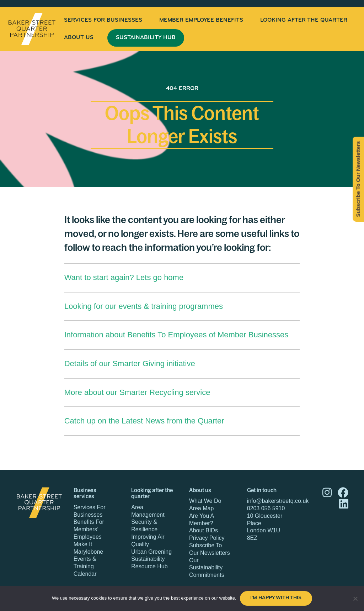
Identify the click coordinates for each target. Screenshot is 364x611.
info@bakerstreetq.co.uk (278, 501)
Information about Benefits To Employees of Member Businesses (176, 335)
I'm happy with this (276, 598)
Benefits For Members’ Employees (89, 529)
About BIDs (204, 530)
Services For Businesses (103, 20)
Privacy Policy (207, 538)
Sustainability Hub (146, 38)
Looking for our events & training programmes (144, 306)
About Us (79, 38)
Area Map (201, 508)
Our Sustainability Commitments (207, 568)
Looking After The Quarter (304, 20)
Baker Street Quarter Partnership (32, 29)
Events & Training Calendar (85, 566)
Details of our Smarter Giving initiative (130, 364)
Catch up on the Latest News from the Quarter (144, 421)
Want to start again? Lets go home (124, 277)
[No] (355, 599)
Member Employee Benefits (201, 20)
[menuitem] (103, 20)
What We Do (205, 501)
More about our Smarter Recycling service (137, 392)
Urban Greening (151, 552)
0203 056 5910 (266, 508)
